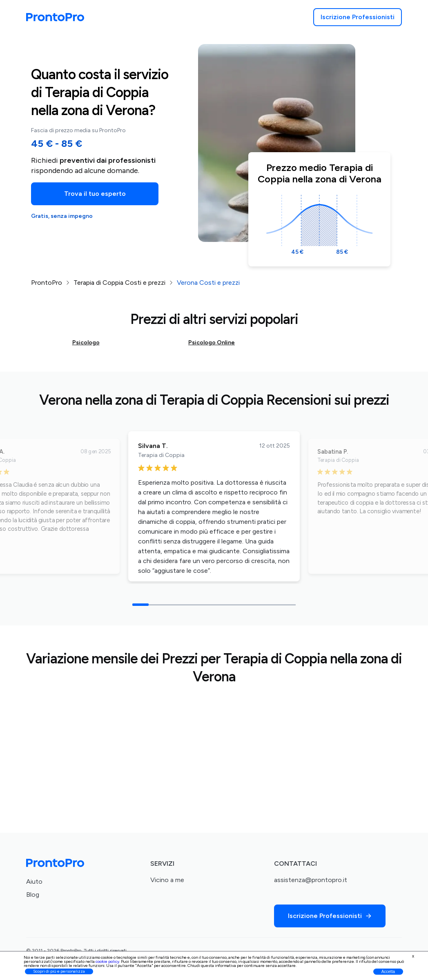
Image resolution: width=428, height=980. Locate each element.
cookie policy (107, 961)
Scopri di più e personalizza (59, 971)
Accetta (388, 972)
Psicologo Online (212, 343)
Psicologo (86, 343)
